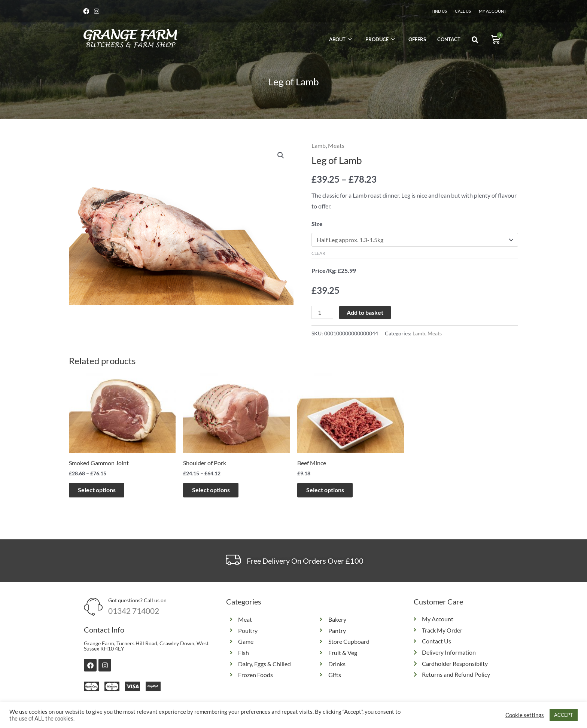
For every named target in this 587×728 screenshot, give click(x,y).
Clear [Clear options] (318, 254)
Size (317, 224)
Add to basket (365, 313)
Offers (417, 40)
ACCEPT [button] (564, 715)
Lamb (319, 146)
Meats (336, 146)
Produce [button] (380, 40)
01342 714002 (134, 613)
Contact (449, 40)
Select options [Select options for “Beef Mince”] (331, 491)
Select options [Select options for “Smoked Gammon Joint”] (103, 491)
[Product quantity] (322, 313)
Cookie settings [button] (525, 715)
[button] (475, 41)
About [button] (340, 40)
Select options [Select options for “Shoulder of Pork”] (217, 491)
